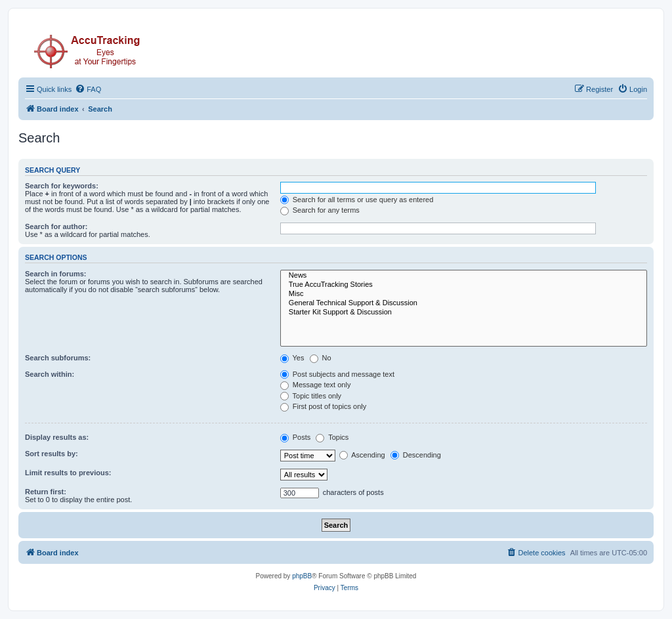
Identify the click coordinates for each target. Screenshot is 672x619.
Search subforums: (58, 358)
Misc (464, 294)
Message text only (316, 385)
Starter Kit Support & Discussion (464, 312)
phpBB (302, 576)
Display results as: (57, 437)
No (321, 358)
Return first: (46, 492)
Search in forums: (56, 274)
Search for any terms (320, 210)
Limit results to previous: (68, 473)
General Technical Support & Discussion (464, 303)
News (464, 276)
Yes (292, 358)
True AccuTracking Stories (464, 285)
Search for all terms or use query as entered (357, 200)
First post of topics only (324, 406)
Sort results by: (52, 454)
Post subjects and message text (337, 374)
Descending (416, 455)
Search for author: (56, 226)
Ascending (362, 455)
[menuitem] (88, 89)
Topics (332, 437)
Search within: (50, 374)
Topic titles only (311, 396)
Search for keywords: (62, 186)
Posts (296, 437)
